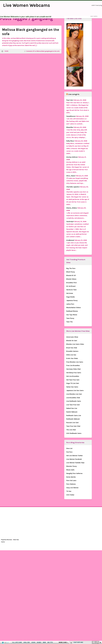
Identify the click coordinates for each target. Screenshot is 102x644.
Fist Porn (69, 452)
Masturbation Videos (74, 308)
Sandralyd (70, 222)
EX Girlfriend (71, 286)
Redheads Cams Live (74, 415)
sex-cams (94, 16)
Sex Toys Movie (72, 315)
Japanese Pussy (72, 300)
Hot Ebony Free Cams (74, 373)
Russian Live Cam (73, 423)
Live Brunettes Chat (73, 398)
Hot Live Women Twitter (75, 456)
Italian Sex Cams (72, 387)
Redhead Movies (72, 311)
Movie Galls (70, 470)
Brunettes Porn (72, 283)
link (100, 611)
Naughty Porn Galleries (74, 473)
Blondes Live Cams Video (75, 344)
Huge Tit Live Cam (73, 383)
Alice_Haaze (71, 176)
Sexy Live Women (72, 488)
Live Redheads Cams (74, 401)
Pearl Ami (70, 100)
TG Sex (69, 491)
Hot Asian (70, 293)
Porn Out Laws (71, 480)
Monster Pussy (72, 466)
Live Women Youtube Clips (75, 463)
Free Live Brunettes (73, 365)
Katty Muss (70, 141)
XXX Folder (70, 495)
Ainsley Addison (72, 157)
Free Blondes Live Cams (75, 362)
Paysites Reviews (7, 540)
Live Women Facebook (74, 459)
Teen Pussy (70, 318)
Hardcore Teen (71, 290)
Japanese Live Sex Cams (75, 390)
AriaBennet (70, 240)
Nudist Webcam (72, 412)
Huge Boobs (71, 297)
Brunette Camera (72, 351)
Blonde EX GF (71, 275)
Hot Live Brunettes (73, 376)
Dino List (69, 448)
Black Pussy (71, 272)
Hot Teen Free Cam (73, 380)
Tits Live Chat (71, 430)
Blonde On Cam (72, 341)
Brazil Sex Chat (72, 348)
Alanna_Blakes (72, 208)
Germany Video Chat (73, 369)
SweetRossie (71, 116)
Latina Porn (70, 304)
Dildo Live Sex (71, 355)
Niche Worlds (71, 477)
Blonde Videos (71, 279)
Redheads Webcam (73, 419)
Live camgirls (74, 94)
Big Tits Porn (71, 268)
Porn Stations (71, 484)
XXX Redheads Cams (74, 433)
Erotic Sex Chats (72, 358)
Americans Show (72, 337)
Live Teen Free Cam (73, 405)
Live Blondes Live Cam (74, 394)
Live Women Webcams (27, 5)
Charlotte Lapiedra (73, 187)
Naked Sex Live (72, 408)
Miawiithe (70, 127)
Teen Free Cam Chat (73, 426)
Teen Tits (70, 322)
